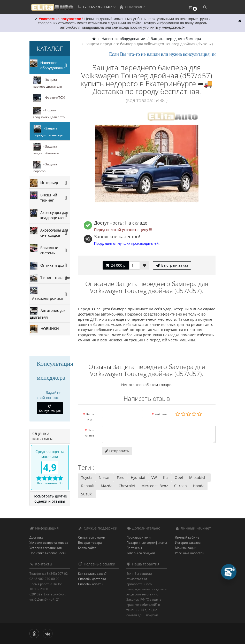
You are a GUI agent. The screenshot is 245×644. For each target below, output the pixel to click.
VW (154, 477)
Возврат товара (90, 543)
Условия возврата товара (49, 543)
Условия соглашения (46, 548)
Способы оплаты (91, 584)
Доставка (36, 537)
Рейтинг (161, 414)
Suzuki (87, 494)
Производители (139, 537)
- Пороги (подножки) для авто (49, 113)
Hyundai (138, 477)
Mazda (107, 486)
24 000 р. (116, 265)
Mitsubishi (198, 477)
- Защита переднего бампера (49, 131)
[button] (192, 7)
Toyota (87, 477)
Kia (166, 477)
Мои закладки (186, 548)
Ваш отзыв (90, 433)
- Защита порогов (45, 167)
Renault (88, 486)
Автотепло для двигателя (48, 313)
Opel (179, 477)
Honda (199, 486)
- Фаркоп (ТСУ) (49, 98)
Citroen (181, 486)
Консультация (50, 409)
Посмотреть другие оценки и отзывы (50, 499)
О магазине (132, 7)
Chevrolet (127, 486)
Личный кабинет (188, 537)
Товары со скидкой (141, 553)
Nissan (105, 477)
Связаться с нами (92, 537)
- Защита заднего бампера (46, 149)
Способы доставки (92, 579)
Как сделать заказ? (92, 574)
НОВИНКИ (44, 329)
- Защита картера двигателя (48, 82)
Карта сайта (87, 548)
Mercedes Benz (155, 486)
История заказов (188, 543)
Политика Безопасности (48, 553)
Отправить (117, 451)
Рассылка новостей (190, 553)
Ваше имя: (90, 417)
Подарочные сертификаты (147, 543)
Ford (121, 477)
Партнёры (134, 548)
